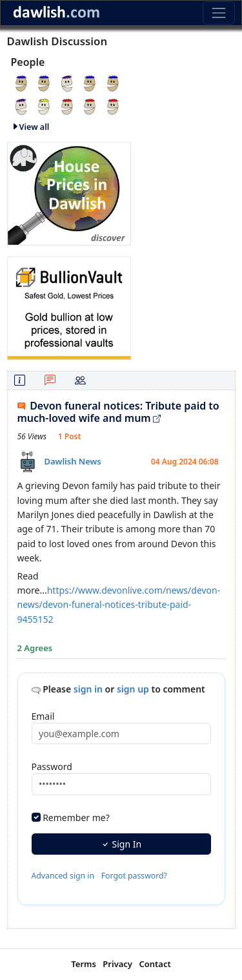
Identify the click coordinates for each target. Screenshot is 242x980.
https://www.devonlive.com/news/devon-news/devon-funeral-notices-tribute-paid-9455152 (119, 605)
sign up (133, 689)
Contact (155, 964)
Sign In (121, 844)
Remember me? (76, 818)
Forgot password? (134, 876)
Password (52, 766)
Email (43, 716)
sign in (88, 689)
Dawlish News (73, 461)
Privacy (117, 964)
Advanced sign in (63, 876)
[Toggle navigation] (218, 13)
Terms (84, 964)
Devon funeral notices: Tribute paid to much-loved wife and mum (118, 412)
